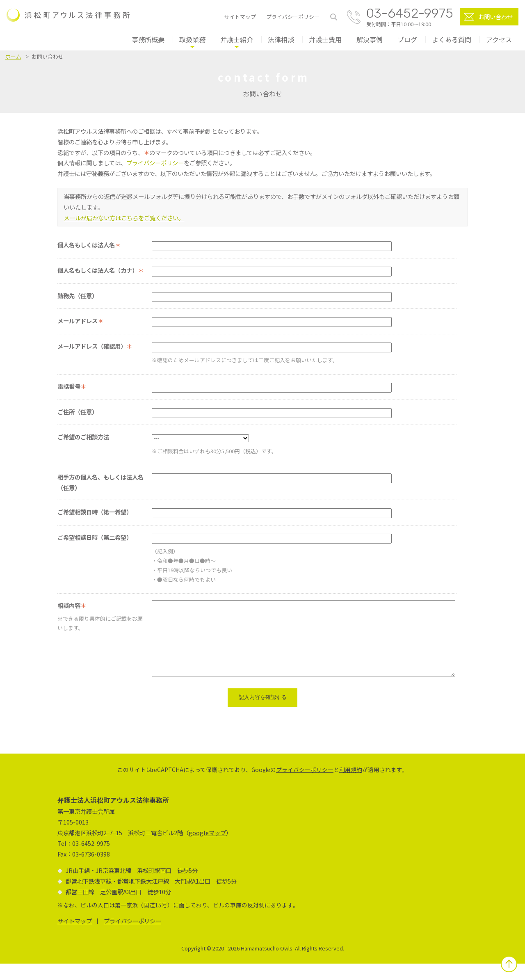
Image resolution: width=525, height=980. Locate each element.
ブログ (407, 39)
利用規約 (351, 786)
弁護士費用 (325, 39)
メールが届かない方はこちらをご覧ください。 (124, 218)
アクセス (499, 39)
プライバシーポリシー (293, 17)
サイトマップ (240, 17)
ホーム (13, 56)
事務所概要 (148, 39)
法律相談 (281, 39)
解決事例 (370, 39)
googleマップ (207, 849)
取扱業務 (192, 39)
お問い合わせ (495, 17)
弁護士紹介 (237, 39)
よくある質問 (452, 39)
